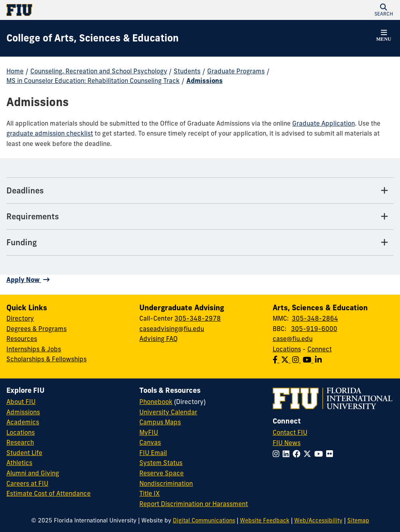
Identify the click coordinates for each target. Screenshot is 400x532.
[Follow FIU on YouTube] (320, 454)
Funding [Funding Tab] (22, 242)
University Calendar (168, 412)
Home (15, 71)
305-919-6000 (314, 329)
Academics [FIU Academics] (23, 422)
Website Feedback (265, 520)
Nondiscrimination (166, 483)
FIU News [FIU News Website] (287, 443)
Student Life (24, 453)
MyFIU (149, 432)
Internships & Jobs (34, 349)
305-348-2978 (198, 318)
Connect (320, 349)
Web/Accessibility (318, 520)
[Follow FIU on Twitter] (309, 454)
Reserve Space (161, 473)
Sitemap (358, 520)
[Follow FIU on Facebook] (298, 454)
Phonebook (156, 402)
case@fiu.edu (293, 339)
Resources (22, 339)
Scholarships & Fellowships (47, 359)
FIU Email (153, 453)
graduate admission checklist (50, 133)
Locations (287, 349)
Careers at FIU (27, 483)
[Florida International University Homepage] (103, 10)
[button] (384, 10)
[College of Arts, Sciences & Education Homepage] (93, 38)
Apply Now (24, 280)
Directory (20, 318)
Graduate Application (324, 123)
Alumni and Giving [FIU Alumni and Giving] (33, 473)
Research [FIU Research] (20, 442)
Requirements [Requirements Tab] (33, 216)
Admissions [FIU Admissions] (23, 412)
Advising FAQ (158, 339)
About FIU (21, 402)
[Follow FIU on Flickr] (331, 454)
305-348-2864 (315, 318)
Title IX (150, 493)
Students (187, 71)
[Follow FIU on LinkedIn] (288, 454)
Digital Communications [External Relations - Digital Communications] (204, 520)
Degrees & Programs (37, 329)
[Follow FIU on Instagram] (278, 454)
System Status (161, 463)
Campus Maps (160, 422)
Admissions (205, 81)
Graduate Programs (236, 71)
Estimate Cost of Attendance (49, 493)
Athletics (19, 463)
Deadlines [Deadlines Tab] (25, 190)
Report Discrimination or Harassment (194, 504)
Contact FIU (290, 432)
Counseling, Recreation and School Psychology (99, 71)
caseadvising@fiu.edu (172, 329)
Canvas (150, 442)
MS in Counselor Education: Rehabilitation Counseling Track (93, 81)
